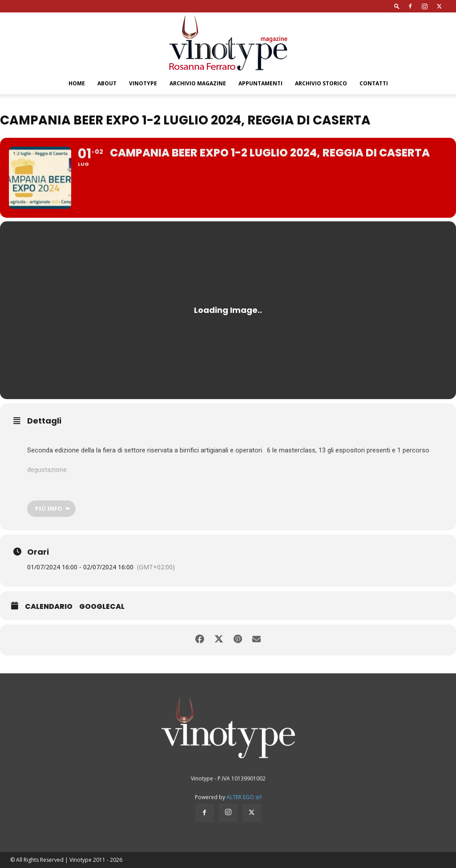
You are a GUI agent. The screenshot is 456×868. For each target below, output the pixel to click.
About (107, 83)
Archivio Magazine (198, 83)
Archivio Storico (321, 83)
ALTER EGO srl (244, 797)
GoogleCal (102, 607)
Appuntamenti (260, 83)
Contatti (374, 83)
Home (77, 83)
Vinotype (143, 83)
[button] (397, 6)
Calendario (49, 607)
